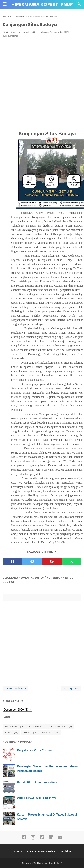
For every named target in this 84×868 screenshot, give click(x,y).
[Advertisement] (42, 84)
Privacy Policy (46, 851)
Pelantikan (48, 732)
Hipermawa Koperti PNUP (42, 4)
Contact (28, 851)
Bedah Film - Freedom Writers (37, 782)
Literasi (27, 732)
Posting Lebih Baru (15, 689)
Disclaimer (66, 851)
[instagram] (33, 839)
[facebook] (13, 561)
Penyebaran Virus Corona (34, 750)
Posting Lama (71, 689)
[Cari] (79, 5)
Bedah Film (35, 726)
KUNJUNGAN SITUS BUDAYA (37, 799)
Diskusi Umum (59, 726)
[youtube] (60, 839)
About (15, 851)
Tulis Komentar (10, 36)
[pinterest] (52, 561)
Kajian (8, 732)
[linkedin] (51, 839)
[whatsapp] (72, 561)
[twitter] (32, 561)
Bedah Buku (11, 726)
